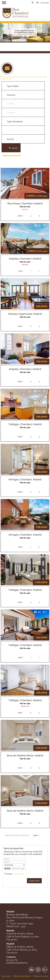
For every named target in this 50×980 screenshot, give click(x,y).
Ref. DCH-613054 (9, 363)
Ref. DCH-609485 (9, 528)
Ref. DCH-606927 (9, 639)
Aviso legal (6, 976)
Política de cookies (41, 976)
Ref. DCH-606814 (9, 804)
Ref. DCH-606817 (9, 749)
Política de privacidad (22, 976)
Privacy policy (18, 874)
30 (43, 667)
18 (43, 778)
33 (37, 226)
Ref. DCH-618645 (9, 252)
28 (43, 722)
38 (43, 557)
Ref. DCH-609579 (9, 473)
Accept (15, 874)
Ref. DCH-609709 (9, 418)
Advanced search (12, 155)
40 (37, 391)
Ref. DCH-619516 (9, 197)
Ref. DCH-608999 (9, 583)
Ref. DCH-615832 (9, 307)
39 (37, 170)
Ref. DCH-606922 (9, 694)
